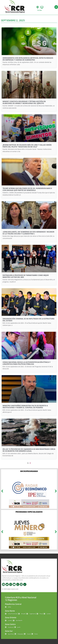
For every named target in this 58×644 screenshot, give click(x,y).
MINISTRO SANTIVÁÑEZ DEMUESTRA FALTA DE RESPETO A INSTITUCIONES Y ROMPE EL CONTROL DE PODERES (25, 407)
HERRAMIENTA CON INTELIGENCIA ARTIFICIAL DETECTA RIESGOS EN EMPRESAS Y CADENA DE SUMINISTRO (28, 59)
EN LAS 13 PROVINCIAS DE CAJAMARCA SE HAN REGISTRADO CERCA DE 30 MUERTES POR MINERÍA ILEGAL (29, 450)
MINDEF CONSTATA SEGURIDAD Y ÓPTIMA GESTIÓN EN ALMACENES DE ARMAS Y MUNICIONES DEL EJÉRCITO (24, 102)
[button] (2, 491)
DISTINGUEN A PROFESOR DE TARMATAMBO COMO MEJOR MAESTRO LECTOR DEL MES (26, 276)
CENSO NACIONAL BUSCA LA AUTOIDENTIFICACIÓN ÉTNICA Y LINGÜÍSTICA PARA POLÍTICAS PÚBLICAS (26, 363)
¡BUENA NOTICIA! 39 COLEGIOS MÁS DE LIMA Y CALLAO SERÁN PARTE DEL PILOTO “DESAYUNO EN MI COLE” (27, 146)
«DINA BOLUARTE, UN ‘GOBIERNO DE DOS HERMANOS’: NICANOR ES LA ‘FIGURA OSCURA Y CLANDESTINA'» (28, 233)
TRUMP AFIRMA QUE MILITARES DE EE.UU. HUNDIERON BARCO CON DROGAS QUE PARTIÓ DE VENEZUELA (27, 189)
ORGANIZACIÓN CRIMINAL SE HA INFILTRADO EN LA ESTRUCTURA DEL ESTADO (28, 320)
